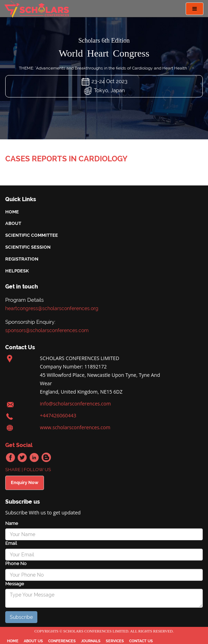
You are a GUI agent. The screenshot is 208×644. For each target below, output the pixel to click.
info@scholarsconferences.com (75, 404)
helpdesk (17, 271)
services (115, 641)
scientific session (28, 247)
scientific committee (32, 235)
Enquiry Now (25, 482)
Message (15, 584)
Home (12, 212)
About (13, 223)
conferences (62, 641)
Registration (22, 259)
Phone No (16, 563)
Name (12, 523)
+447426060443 (58, 415)
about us (33, 641)
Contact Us (141, 641)
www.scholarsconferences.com (75, 427)
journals (91, 641)
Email (11, 543)
